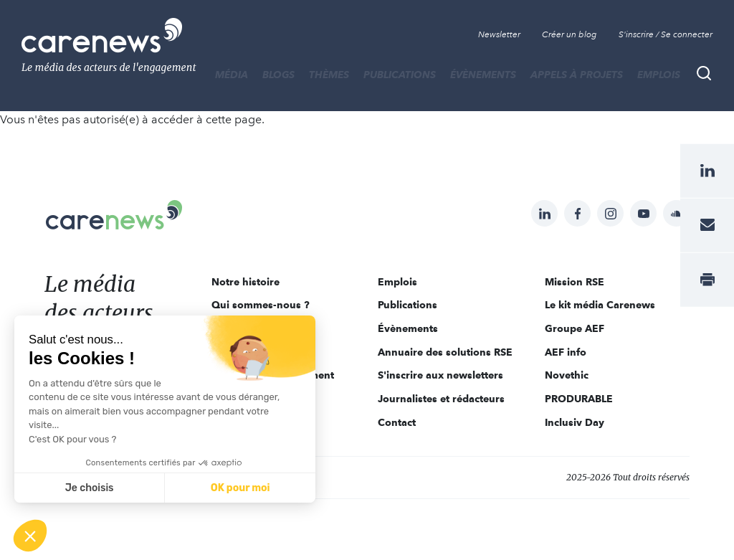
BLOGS (278, 75)
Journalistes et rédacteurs (441, 399)
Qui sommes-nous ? (261, 305)
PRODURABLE (579, 399)
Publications (400, 75)
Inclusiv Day (575, 422)
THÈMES (329, 75)
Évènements (483, 75)
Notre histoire (246, 282)
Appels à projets (577, 75)
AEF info (566, 352)
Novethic (567, 375)
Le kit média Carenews (600, 305)
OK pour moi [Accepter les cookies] (240, 488)
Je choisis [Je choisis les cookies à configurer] (90, 488)
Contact (397, 422)
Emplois (659, 75)
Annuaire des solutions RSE (445, 352)
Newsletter (499, 34)
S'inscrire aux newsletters (440, 375)
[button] (30, 536)
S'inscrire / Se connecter (666, 34)
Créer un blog (569, 34)
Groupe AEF (575, 328)
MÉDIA (232, 75)
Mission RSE (575, 282)
